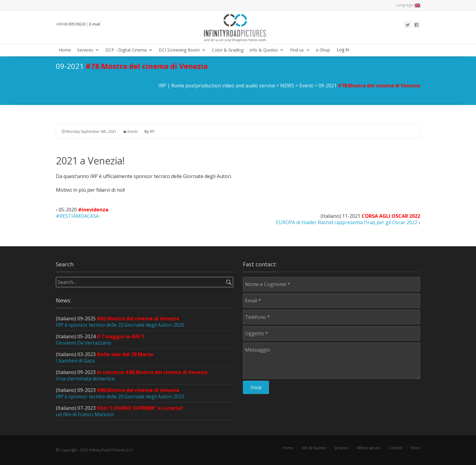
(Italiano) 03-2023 (105, 357)
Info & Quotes (267, 50)
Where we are (369, 448)
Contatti (396, 448)
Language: (408, 5)
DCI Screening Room (182, 50)
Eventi (133, 131)
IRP (152, 131)
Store (416, 448)
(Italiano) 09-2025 (120, 322)
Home (65, 50)
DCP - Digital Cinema (129, 50)
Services (88, 50)
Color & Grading (228, 50)
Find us (300, 50)
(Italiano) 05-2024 (100, 340)
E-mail (95, 24)
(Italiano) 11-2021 (348, 219)
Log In (343, 50)
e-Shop (323, 50)
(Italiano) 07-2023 (119, 411)
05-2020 (82, 213)
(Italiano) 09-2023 (132, 375)
